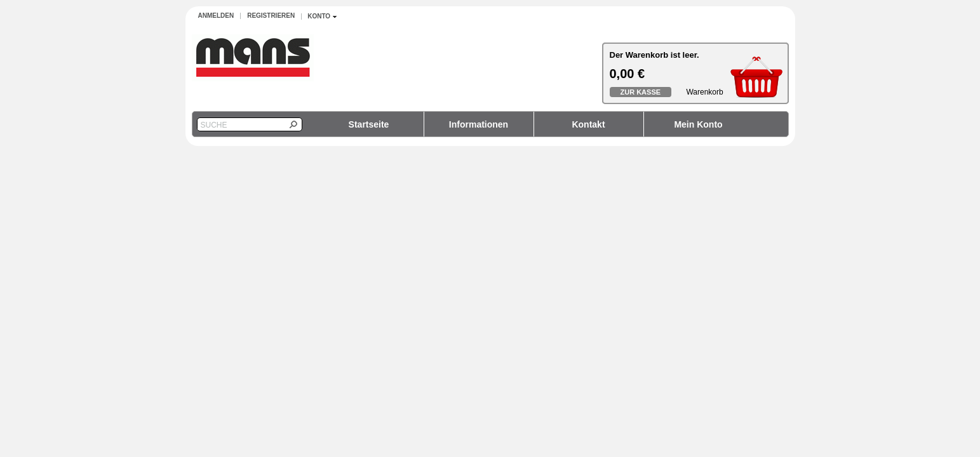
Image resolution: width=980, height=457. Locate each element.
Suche (214, 125)
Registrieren (271, 16)
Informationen (479, 124)
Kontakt (588, 124)
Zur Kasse (641, 92)
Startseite (369, 124)
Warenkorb (704, 92)
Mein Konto (698, 124)
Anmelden (216, 16)
